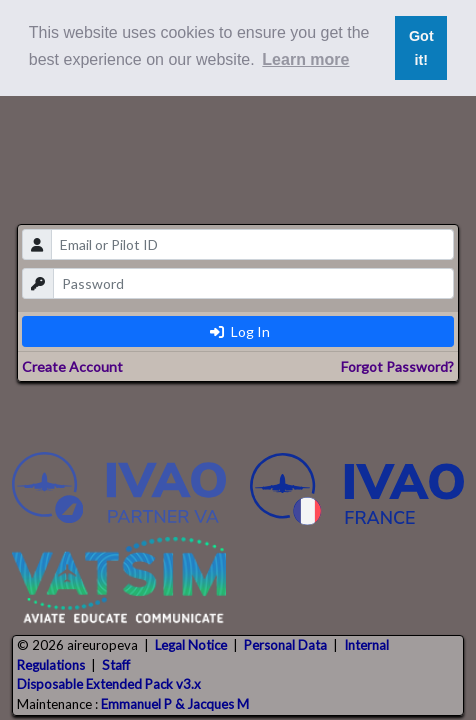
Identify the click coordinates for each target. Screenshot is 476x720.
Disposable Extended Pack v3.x (109, 684)
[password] (253, 283)
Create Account (72, 366)
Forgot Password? (397, 366)
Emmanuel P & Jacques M (175, 704)
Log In (240, 331)
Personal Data (285, 645)
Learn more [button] (305, 59)
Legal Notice (191, 645)
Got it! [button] (421, 48)
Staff (116, 665)
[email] (252, 244)
